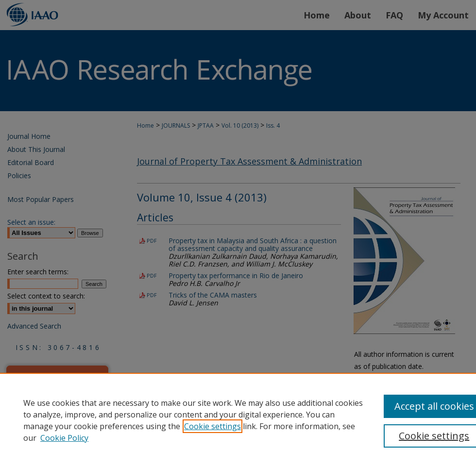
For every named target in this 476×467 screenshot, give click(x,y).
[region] (238, 420)
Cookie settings (212, 426)
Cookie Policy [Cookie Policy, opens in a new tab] (64, 438)
